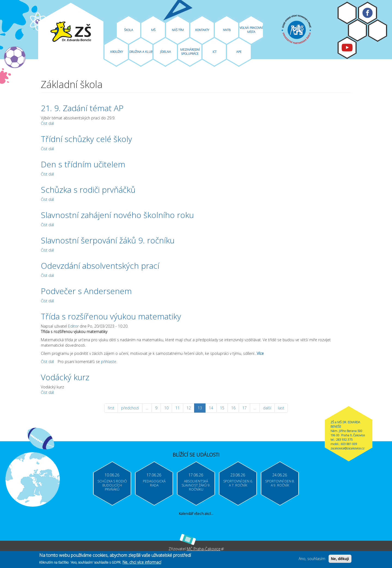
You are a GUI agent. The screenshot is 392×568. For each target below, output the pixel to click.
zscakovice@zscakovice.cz (347, 448)
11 (177, 408)
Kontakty (202, 30)
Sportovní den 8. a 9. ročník (280, 483)
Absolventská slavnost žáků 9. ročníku (196, 485)
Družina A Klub (141, 52)
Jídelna (166, 52)
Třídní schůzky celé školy (86, 139)
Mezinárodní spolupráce (190, 52)
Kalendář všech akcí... (196, 513)
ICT (215, 52)
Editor (73, 326)
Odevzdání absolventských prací (100, 266)
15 (222, 408)
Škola (129, 30)
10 (166, 408)
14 (211, 408)
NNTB (227, 30)
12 (189, 408)
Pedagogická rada (154, 483)
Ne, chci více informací (142, 563)
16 (233, 408)
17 (244, 408)
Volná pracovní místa (251, 30)
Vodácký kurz (65, 377)
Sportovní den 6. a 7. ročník (238, 483)
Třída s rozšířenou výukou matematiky (111, 316)
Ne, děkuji (340, 560)
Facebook (367, 13)
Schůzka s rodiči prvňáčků (88, 190)
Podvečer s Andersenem (86, 291)
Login (378, 31)
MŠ (153, 30)
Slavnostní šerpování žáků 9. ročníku (108, 240)
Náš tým (178, 30)
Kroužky (117, 52)
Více (260, 353)
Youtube (347, 48)
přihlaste (109, 362)
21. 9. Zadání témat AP (82, 108)
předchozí (130, 408)
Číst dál (47, 123)
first (111, 408)
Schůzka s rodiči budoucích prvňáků (112, 485)
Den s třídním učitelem (83, 164)
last (281, 408)
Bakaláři (357, 30)
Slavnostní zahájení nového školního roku (117, 215)
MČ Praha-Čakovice (205, 549)
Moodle (347, 13)
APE (239, 52)
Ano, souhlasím (312, 560)
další (267, 408)
